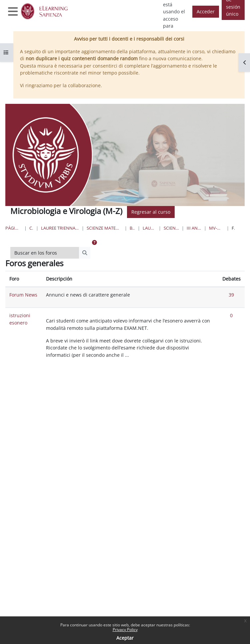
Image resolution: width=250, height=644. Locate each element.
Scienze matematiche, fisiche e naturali (104, 228)
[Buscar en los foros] (45, 253)
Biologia (132, 228)
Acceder (206, 11)
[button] (94, 243)
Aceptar (125, 638)
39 (231, 295)
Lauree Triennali (149, 228)
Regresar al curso (151, 212)
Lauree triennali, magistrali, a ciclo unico (60, 228)
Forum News (23, 295)
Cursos (31, 228)
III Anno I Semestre (194, 228)
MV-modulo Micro (216, 228)
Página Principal (13, 228)
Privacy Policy (125, 630)
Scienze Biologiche (171, 228)
